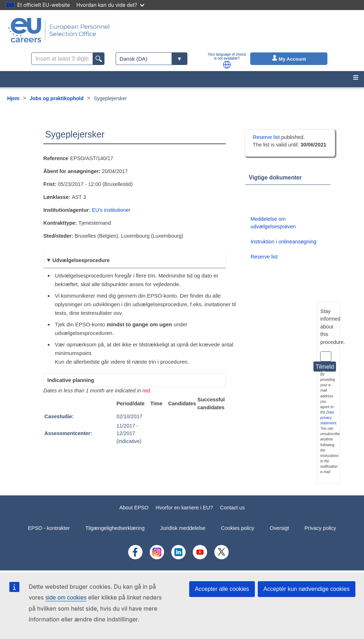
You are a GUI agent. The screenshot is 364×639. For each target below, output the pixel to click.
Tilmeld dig (325, 368)
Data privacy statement (328, 418)
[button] (227, 65)
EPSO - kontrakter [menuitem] (49, 528)
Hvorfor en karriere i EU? (184, 508)
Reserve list (267, 137)
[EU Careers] (59, 30)
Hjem (13, 98)
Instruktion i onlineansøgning (283, 242)
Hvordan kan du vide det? (110, 5)
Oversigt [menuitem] (279, 528)
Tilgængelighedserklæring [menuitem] (115, 528)
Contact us (232, 508)
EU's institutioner (111, 210)
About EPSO (134, 508)
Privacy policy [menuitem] (320, 528)
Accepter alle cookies (222, 589)
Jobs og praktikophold (57, 98)
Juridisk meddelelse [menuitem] (183, 528)
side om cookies (66, 598)
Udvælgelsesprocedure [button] (81, 260)
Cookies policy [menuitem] (238, 528)
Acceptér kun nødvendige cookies (307, 589)
